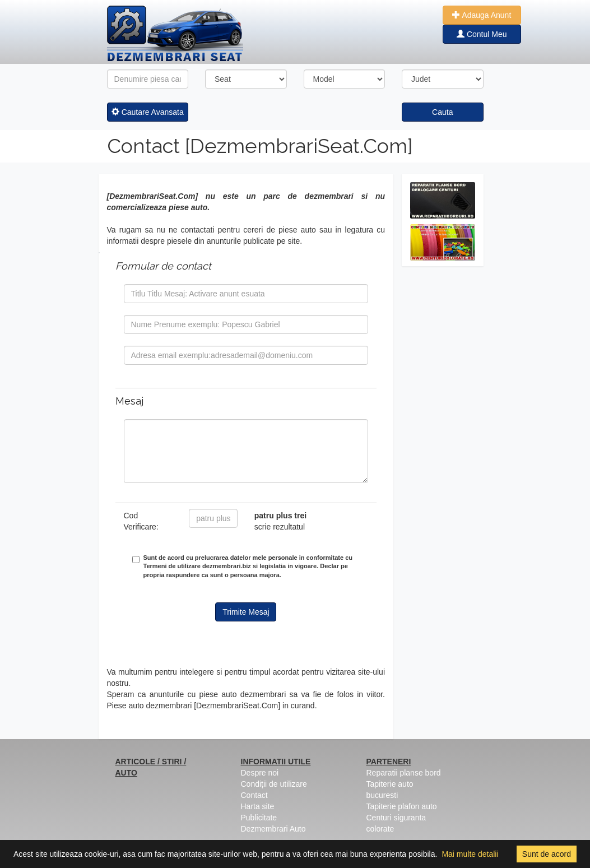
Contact (254, 795)
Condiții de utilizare (274, 784)
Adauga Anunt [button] (482, 15)
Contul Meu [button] (482, 34)
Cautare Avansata (148, 112)
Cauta (442, 112)
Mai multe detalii (470, 854)
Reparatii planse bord (404, 773)
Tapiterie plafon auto (402, 806)
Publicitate (259, 818)
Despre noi (260, 773)
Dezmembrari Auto (273, 829)
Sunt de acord (547, 854)
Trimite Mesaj (246, 612)
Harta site (258, 806)
